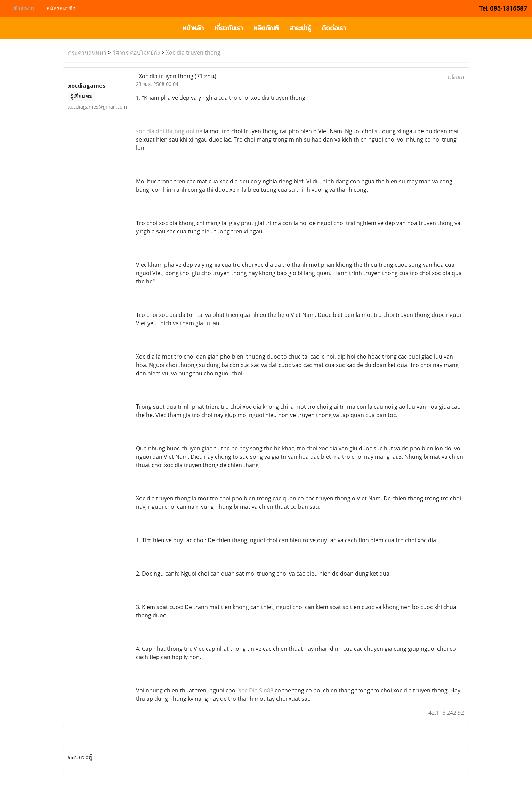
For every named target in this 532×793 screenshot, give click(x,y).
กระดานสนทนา (87, 53)
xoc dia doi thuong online (169, 131)
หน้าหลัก (193, 28)
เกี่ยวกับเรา (229, 28)
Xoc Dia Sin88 (256, 690)
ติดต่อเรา (334, 28)
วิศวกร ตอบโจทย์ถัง (136, 53)
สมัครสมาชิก (61, 8)
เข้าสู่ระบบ (24, 8)
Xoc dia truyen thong (193, 53)
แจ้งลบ (456, 77)
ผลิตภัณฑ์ (266, 28)
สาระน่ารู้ (300, 28)
